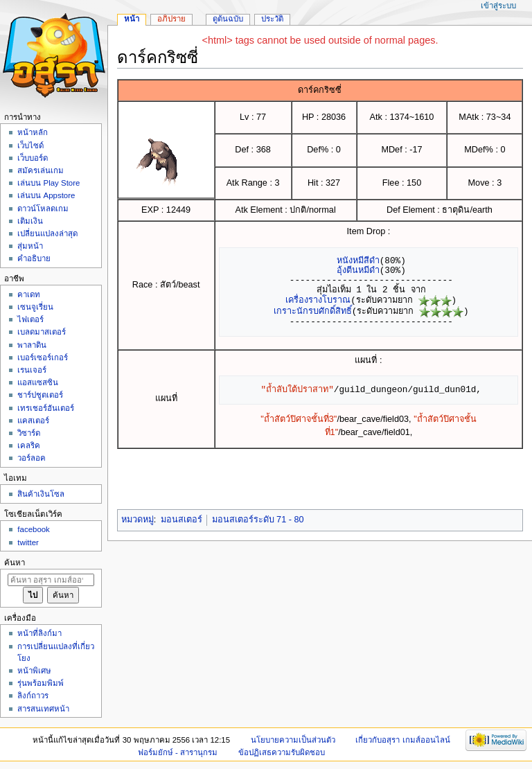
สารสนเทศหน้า (43, 709)
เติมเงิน (30, 221)
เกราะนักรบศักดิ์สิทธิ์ (313, 311)
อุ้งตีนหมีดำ (358, 270)
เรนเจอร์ (32, 370)
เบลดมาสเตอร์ (42, 332)
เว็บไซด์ (30, 145)
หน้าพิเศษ (34, 671)
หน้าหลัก (33, 132)
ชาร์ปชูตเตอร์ (40, 395)
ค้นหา (15, 563)
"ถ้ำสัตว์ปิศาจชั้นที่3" (299, 419)
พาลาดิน (32, 345)
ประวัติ (272, 19)
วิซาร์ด (29, 433)
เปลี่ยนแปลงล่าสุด (47, 233)
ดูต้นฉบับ (228, 19)
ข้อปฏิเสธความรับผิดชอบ (282, 752)
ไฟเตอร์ (30, 319)
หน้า (132, 19)
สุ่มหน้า (30, 246)
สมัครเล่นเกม (41, 170)
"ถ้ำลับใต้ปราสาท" (298, 389)
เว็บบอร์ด (33, 158)
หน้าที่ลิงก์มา (39, 633)
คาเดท (29, 294)
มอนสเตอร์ (181, 520)
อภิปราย (171, 19)
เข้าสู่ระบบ (498, 6)
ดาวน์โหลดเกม (43, 209)
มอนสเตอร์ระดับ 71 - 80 (258, 520)
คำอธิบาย (34, 258)
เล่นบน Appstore (46, 195)
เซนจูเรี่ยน (35, 307)
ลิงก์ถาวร (33, 696)
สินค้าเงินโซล (41, 494)
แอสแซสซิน (38, 382)
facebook (33, 529)
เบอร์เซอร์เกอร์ (43, 357)
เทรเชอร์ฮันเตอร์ (46, 408)
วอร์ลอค (32, 458)
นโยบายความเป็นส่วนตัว (293, 740)
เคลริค (29, 445)
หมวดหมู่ (138, 520)
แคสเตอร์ (33, 421)
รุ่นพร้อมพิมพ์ (41, 683)
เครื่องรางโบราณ (318, 300)
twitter (28, 542)
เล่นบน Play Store (48, 183)
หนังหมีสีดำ (358, 260)
